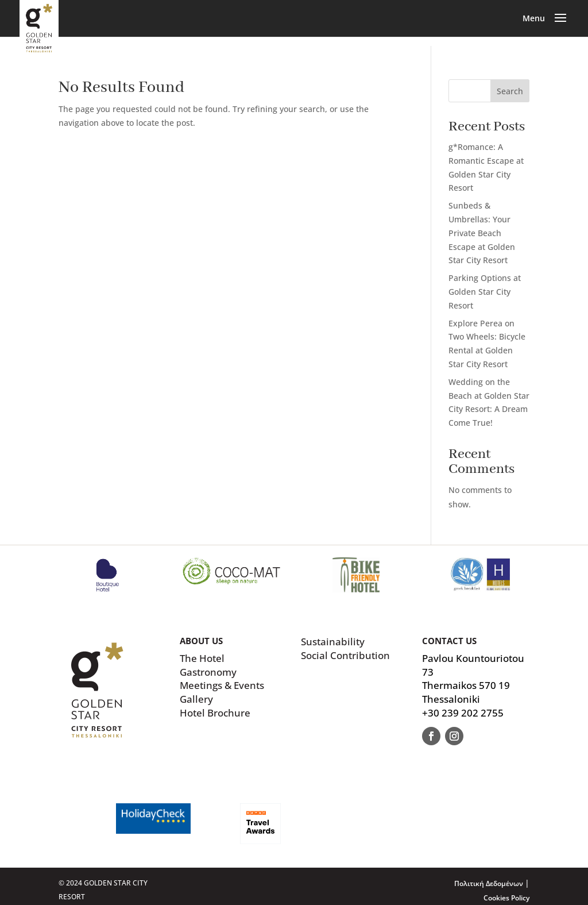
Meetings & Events (222, 685)
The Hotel (202, 658)
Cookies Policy (506, 898)
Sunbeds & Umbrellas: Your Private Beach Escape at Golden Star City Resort (482, 233)
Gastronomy (208, 672)
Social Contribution (345, 655)
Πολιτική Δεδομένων (490, 883)
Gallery (196, 699)
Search (510, 91)
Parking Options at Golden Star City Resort (485, 292)
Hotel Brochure (215, 713)
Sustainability (333, 642)
